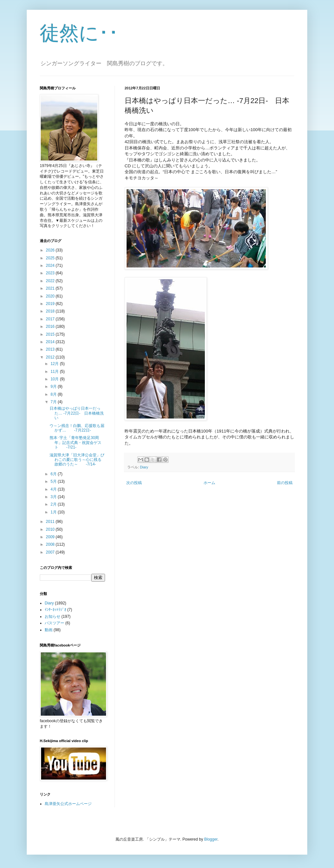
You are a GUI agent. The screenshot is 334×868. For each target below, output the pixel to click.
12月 (55, 364)
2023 (51, 273)
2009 (51, 537)
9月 (54, 387)
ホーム (209, 483)
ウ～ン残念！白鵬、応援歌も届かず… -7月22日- (77, 428)
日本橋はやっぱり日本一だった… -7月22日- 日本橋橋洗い (77, 413)
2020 (51, 296)
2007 (51, 552)
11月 (55, 372)
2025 (51, 258)
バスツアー (54, 623)
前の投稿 (285, 483)
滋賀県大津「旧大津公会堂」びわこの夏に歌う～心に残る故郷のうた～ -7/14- (77, 460)
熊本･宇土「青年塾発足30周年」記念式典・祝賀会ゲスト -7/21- (76, 442)
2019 (51, 304)
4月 (54, 489)
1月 (54, 512)
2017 (51, 319)
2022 (51, 281)
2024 (51, 266)
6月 (54, 474)
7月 (54, 402)
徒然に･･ (79, 33)
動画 (49, 630)
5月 (54, 481)
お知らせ (53, 617)
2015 (51, 334)
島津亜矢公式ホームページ (68, 804)
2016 (51, 327)
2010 (51, 529)
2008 (51, 544)
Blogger (211, 839)
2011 (51, 522)
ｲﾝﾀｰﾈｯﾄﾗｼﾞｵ (55, 610)
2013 (51, 349)
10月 (55, 379)
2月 (54, 504)
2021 (51, 288)
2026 (51, 250)
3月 (54, 497)
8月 (54, 394)
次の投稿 (134, 483)
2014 (51, 342)
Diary (144, 467)
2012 (51, 357)
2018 (51, 311)
